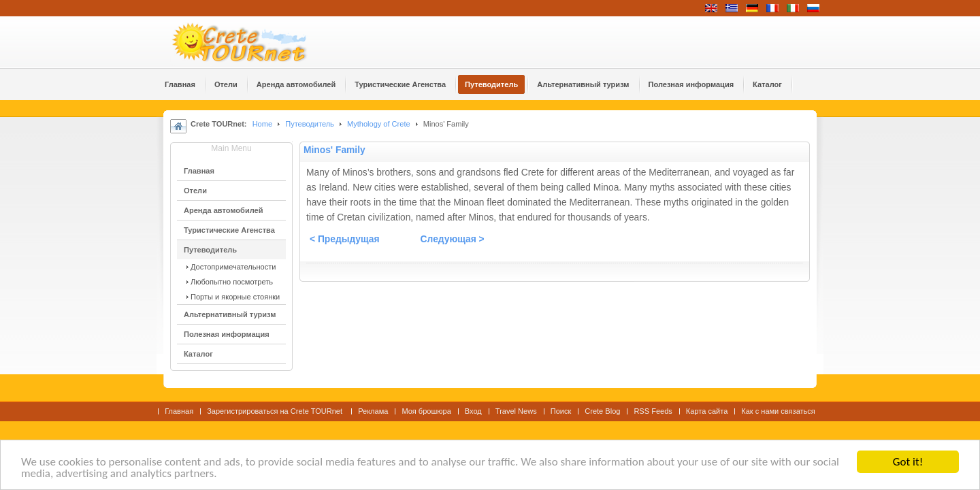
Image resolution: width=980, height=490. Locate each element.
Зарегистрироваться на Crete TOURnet (276, 411)
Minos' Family (334, 150)
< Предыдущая (345, 239)
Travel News (516, 411)
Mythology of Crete (379, 124)
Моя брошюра (426, 411)
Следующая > (453, 239)
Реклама (373, 411)
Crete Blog (602, 411)
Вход (473, 411)
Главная (179, 411)
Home (262, 124)
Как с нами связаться (778, 411)
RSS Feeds (653, 411)
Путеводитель (310, 124)
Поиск (561, 411)
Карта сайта (707, 411)
